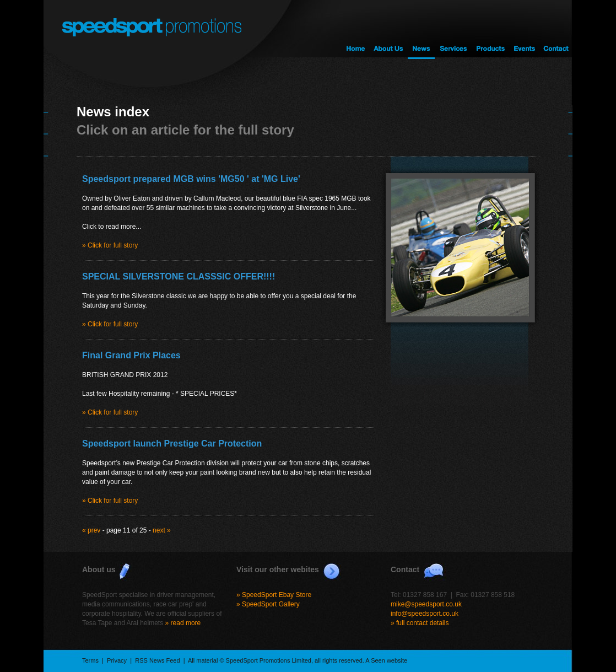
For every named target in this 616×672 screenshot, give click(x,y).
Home (355, 29)
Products (490, 29)
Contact (556, 29)
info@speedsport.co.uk (425, 614)
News (421, 29)
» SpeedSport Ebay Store (274, 595)
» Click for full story (110, 245)
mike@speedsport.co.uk (426, 604)
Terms (90, 660)
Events (524, 29)
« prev (91, 530)
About (388, 29)
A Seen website (386, 660)
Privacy (117, 660)
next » (162, 530)
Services (453, 29)
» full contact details (420, 623)
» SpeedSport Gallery (268, 604)
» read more (183, 623)
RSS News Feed (157, 660)
